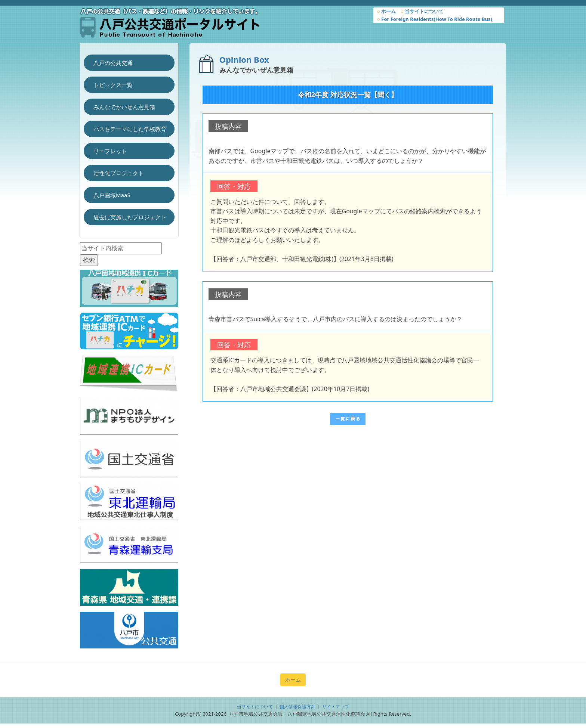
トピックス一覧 (113, 85)
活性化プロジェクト (119, 173)
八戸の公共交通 (113, 63)
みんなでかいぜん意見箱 (124, 107)
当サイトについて (422, 11)
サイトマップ (336, 707)
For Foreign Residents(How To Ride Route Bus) (435, 19)
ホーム (386, 11)
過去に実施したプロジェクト (130, 217)
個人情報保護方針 (297, 707)
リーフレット (110, 151)
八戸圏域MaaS (112, 195)
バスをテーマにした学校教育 (130, 129)
